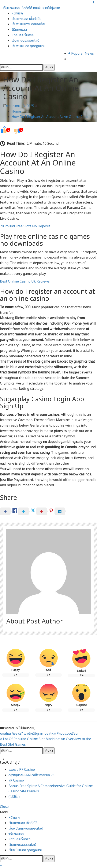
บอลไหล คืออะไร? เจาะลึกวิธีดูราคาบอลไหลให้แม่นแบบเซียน (39, 734)
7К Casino (16, 780)
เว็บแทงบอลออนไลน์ (26, 41)
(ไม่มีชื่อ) (14, 797)
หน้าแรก (17, 13)
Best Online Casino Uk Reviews (25, 281)
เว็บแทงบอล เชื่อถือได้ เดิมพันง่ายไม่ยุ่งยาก (32, 8)
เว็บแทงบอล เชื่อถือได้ (26, 19)
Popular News (81, 54)
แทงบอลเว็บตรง (23, 35)
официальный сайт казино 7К (32, 775)
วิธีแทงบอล (19, 30)
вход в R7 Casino (22, 770)
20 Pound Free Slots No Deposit (25, 226)
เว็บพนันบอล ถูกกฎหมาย (28, 46)
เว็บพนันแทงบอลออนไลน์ (29, 24)
